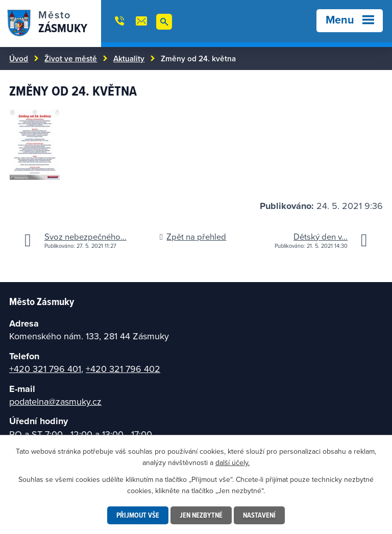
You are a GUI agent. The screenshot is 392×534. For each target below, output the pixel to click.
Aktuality (129, 58)
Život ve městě (71, 58)
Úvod (19, 58)
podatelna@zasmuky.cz (55, 401)
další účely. (232, 462)
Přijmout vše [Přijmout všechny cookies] (138, 515)
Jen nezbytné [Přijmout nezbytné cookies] (201, 515)
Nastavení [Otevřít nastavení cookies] (259, 515)
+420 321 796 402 (123, 369)
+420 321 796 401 (45, 369)
